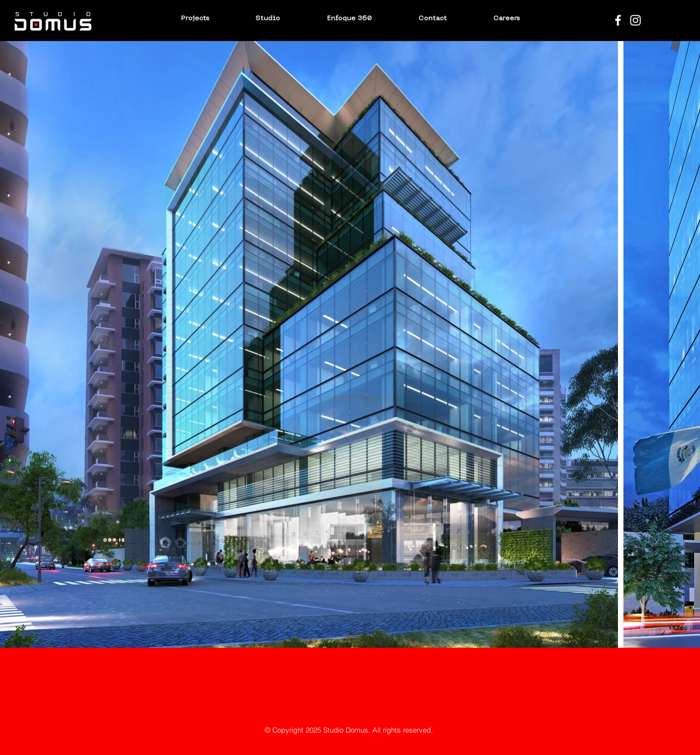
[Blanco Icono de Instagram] (635, 20)
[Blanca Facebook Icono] (618, 20)
